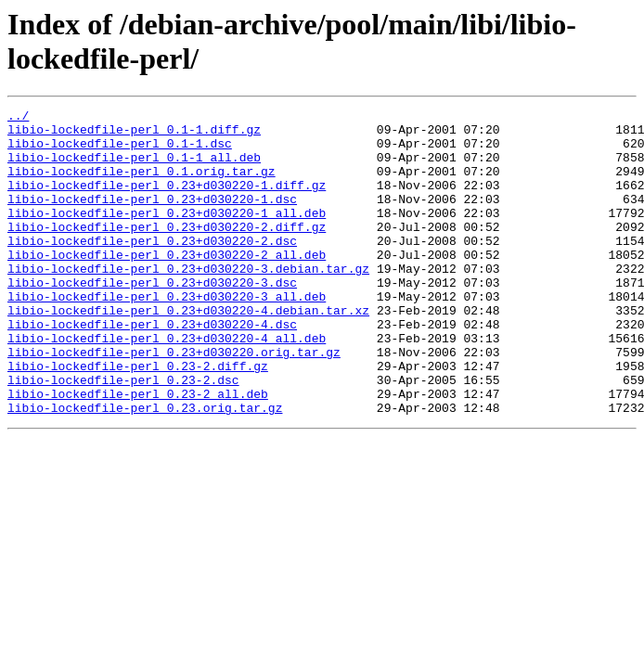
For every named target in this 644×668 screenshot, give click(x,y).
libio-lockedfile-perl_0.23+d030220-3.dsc (152, 318)
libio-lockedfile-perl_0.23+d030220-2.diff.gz (167, 251)
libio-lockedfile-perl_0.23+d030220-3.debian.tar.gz (188, 302)
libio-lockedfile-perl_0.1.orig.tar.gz (142, 185)
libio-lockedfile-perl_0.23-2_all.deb (138, 452)
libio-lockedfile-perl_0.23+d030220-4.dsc (152, 368)
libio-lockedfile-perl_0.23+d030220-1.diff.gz (167, 201)
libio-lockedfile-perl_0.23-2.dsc (123, 435)
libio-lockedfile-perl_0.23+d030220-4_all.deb (167, 385)
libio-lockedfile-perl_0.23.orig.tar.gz (145, 469)
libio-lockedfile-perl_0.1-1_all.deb (134, 168)
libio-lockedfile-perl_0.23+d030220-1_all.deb (167, 235)
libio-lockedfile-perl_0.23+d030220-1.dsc (152, 218)
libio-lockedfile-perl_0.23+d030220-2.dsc (152, 268)
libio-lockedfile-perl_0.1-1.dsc (120, 151)
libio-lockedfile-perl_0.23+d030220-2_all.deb (167, 285)
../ (18, 118)
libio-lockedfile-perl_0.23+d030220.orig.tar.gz (174, 402)
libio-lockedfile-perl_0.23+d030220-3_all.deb (167, 335)
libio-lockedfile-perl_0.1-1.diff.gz (134, 135)
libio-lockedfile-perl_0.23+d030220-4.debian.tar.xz (188, 352)
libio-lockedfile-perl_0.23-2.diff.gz (138, 418)
